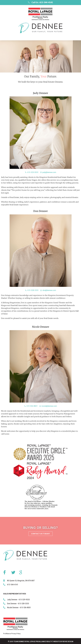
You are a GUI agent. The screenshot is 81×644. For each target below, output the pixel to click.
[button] (40, 534)
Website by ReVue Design (63, 642)
